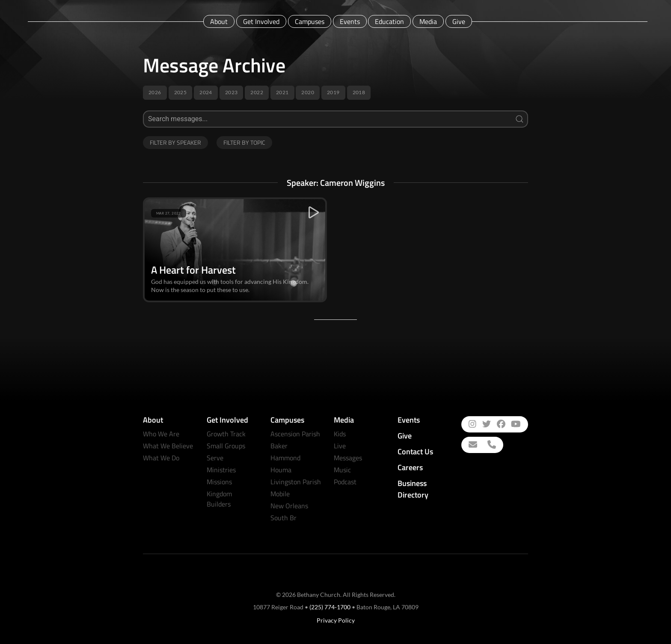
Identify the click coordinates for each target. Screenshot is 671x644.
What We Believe (168, 446)
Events (350, 21)
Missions (219, 482)
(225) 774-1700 (330, 607)
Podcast (345, 482)
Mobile (280, 494)
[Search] (335, 119)
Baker (279, 446)
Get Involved (261, 21)
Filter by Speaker (175, 142)
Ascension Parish (295, 434)
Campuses (310, 21)
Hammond (285, 458)
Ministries (221, 470)
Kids (340, 434)
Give (459, 21)
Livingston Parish (296, 482)
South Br (284, 518)
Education (389, 21)
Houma (281, 470)
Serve (215, 458)
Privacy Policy (336, 620)
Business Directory (413, 489)
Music (342, 470)
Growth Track (226, 434)
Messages (348, 458)
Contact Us (415, 452)
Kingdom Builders (219, 499)
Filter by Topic (244, 142)
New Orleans (289, 506)
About (219, 21)
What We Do (161, 458)
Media (428, 21)
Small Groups (226, 446)
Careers (410, 467)
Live (340, 446)
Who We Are (161, 434)
